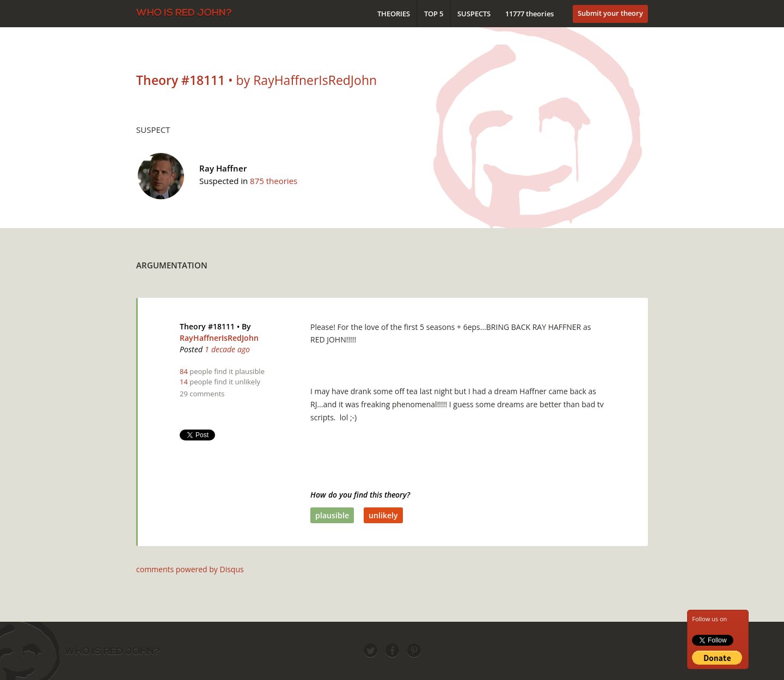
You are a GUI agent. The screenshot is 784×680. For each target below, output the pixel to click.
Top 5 (434, 14)
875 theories (274, 181)
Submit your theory (610, 13)
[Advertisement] (450, 262)
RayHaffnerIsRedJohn (219, 338)
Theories (394, 14)
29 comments (202, 394)
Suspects (474, 14)
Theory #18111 (207, 326)
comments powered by (190, 569)
